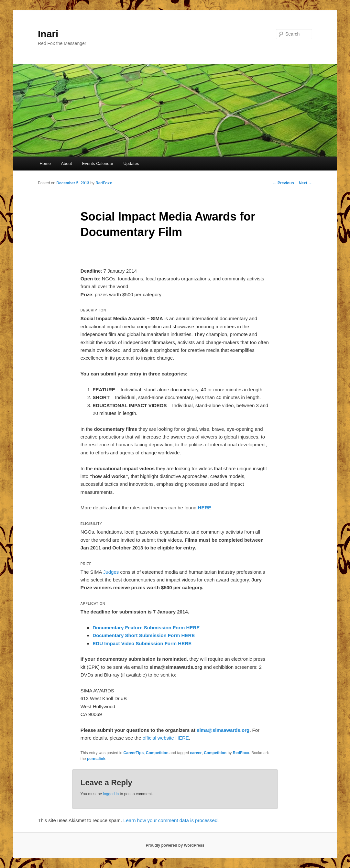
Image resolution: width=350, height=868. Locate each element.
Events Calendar (98, 163)
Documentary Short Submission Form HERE (144, 635)
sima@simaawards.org (223, 730)
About (66, 163)
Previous (283, 183)
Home (45, 163)
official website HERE (166, 738)
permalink (96, 759)
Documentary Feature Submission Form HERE (146, 628)
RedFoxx (104, 183)
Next (306, 183)
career (196, 753)
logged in (111, 794)
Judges (111, 572)
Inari (48, 34)
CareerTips (134, 753)
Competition (157, 753)
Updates (131, 163)
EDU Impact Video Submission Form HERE (142, 643)
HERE (205, 508)
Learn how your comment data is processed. (171, 820)
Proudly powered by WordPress (175, 845)
